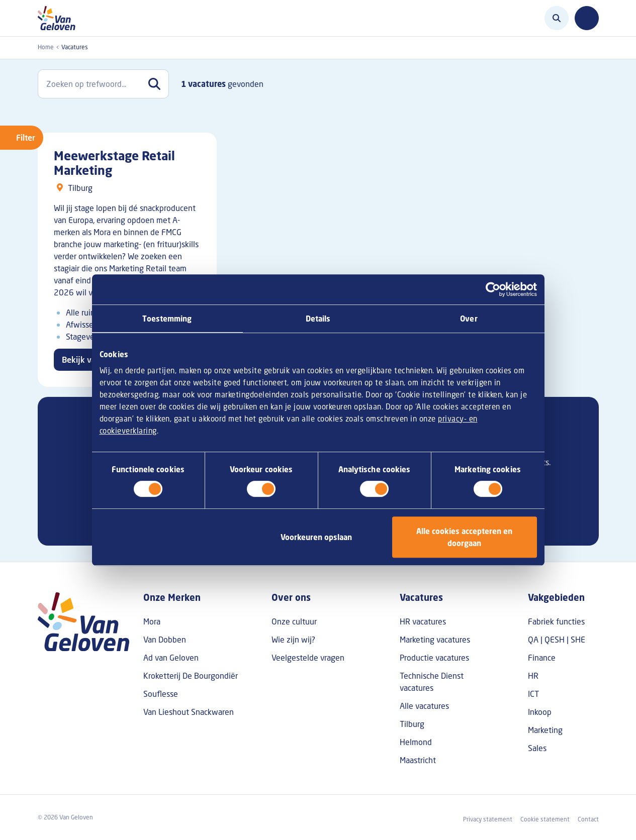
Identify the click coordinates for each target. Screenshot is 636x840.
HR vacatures (423, 621)
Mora (152, 621)
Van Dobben (165, 640)
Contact (588, 819)
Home (46, 47)
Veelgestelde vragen (308, 658)
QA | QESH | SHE (557, 640)
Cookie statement (545, 819)
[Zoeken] (557, 18)
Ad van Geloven (171, 658)
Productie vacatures (434, 658)
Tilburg (412, 724)
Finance (542, 658)
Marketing (545, 730)
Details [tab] (318, 319)
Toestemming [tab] (167, 319)
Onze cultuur (294, 621)
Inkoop (540, 712)
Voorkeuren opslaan (316, 537)
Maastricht (418, 760)
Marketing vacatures (435, 640)
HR (533, 676)
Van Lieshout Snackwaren (189, 712)
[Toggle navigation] (587, 18)
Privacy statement (488, 819)
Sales (537, 748)
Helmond (416, 742)
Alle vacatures (424, 706)
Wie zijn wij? (293, 640)
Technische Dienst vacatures (432, 682)
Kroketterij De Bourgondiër (191, 676)
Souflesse (161, 694)
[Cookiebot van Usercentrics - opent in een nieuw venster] (493, 289)
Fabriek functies (556, 621)
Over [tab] (469, 319)
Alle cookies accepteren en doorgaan (464, 537)
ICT (533, 694)
